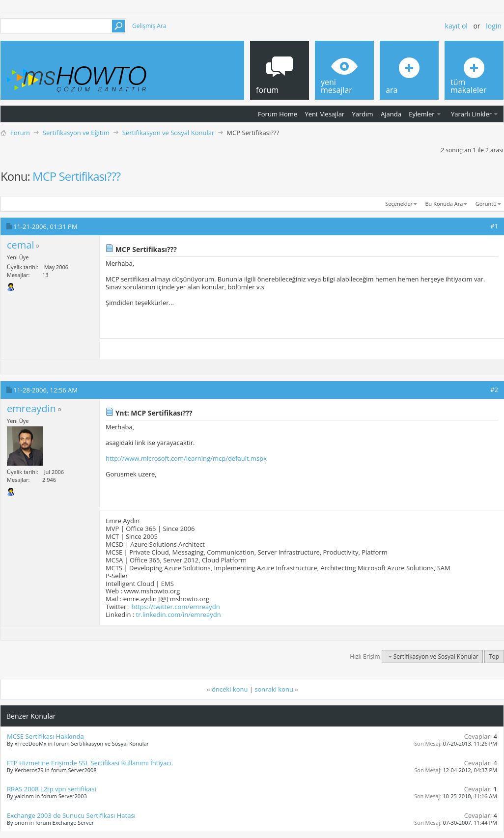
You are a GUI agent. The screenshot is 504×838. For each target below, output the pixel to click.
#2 (494, 390)
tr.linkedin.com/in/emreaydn (179, 615)
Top (494, 656)
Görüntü (486, 204)
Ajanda (391, 114)
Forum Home (278, 114)
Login (494, 26)
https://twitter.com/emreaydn (176, 607)
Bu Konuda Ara (444, 204)
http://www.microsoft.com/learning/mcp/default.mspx (186, 458)
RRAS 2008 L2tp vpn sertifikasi (52, 789)
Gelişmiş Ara (149, 26)
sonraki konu (274, 689)
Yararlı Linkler (471, 114)
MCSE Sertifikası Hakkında (45, 736)
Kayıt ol (456, 26)
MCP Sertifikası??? (76, 176)
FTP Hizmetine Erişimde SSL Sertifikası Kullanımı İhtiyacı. (90, 763)
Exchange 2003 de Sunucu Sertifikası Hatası (71, 815)
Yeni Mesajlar (324, 114)
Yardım (363, 114)
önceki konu (230, 689)
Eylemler (421, 114)
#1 (494, 226)
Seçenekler (399, 204)
